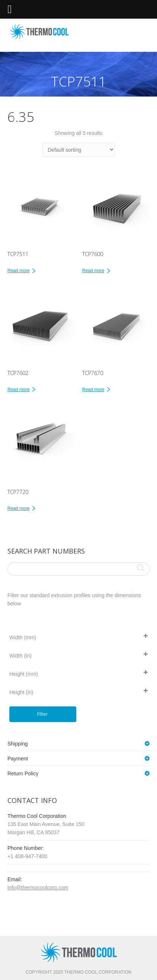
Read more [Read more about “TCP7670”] (93, 390)
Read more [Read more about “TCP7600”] (93, 271)
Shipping (18, 744)
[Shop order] (78, 150)
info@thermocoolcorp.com (38, 888)
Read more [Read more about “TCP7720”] (18, 508)
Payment (18, 759)
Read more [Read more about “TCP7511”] (18, 271)
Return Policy (23, 773)
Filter (43, 714)
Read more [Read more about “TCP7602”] (18, 390)
